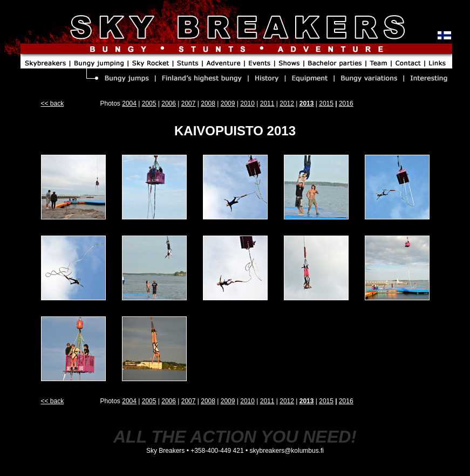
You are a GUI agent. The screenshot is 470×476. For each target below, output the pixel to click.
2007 (189, 104)
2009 (228, 104)
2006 (169, 104)
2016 (346, 104)
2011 (267, 104)
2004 (129, 104)
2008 (208, 104)
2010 (247, 104)
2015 (326, 104)
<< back (53, 104)
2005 (149, 104)
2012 (287, 104)
